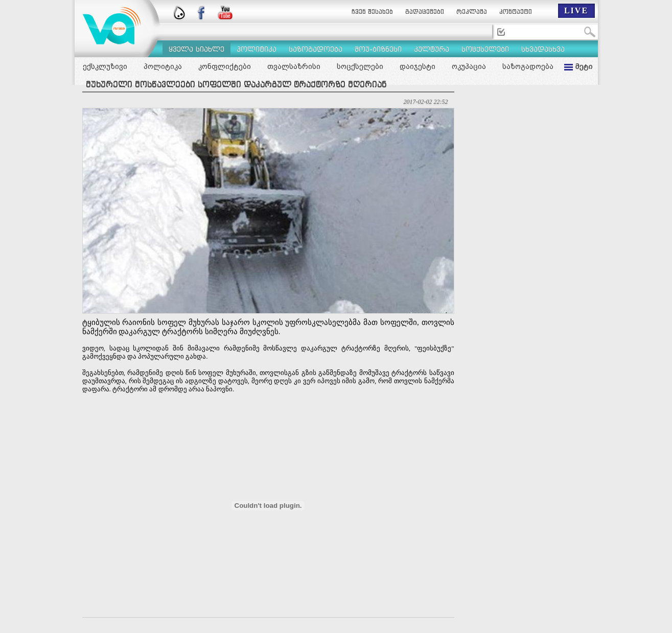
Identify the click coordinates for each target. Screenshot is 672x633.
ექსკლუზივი (105, 66)
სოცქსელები (360, 66)
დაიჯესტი (418, 66)
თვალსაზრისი (294, 66)
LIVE (576, 10)
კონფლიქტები (225, 66)
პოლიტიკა (163, 66)
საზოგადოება (528, 66)
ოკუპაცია (469, 66)
